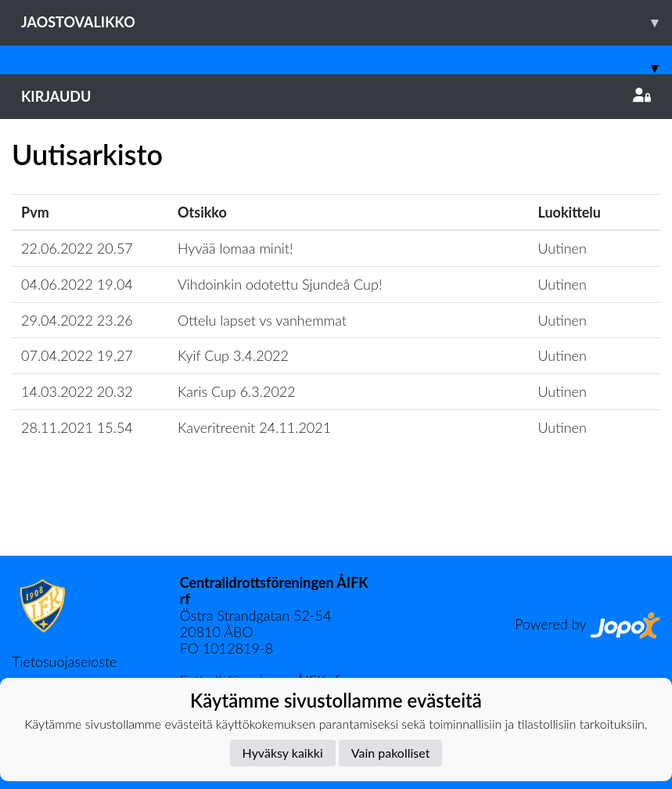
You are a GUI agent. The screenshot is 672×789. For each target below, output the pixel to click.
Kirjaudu (336, 96)
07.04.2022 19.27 (77, 355)
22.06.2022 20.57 (77, 248)
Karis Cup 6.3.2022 (237, 391)
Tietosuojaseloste (64, 661)
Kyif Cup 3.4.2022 (233, 355)
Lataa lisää (336, 522)
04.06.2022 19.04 (77, 284)
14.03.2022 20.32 (77, 391)
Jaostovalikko (347, 22)
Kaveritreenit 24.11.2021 (254, 427)
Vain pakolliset (391, 753)
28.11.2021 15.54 (77, 427)
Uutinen (562, 248)
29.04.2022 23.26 (77, 320)
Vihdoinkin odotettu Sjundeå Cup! (280, 284)
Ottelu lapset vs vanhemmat (262, 320)
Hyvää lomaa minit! (235, 248)
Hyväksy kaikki (283, 753)
